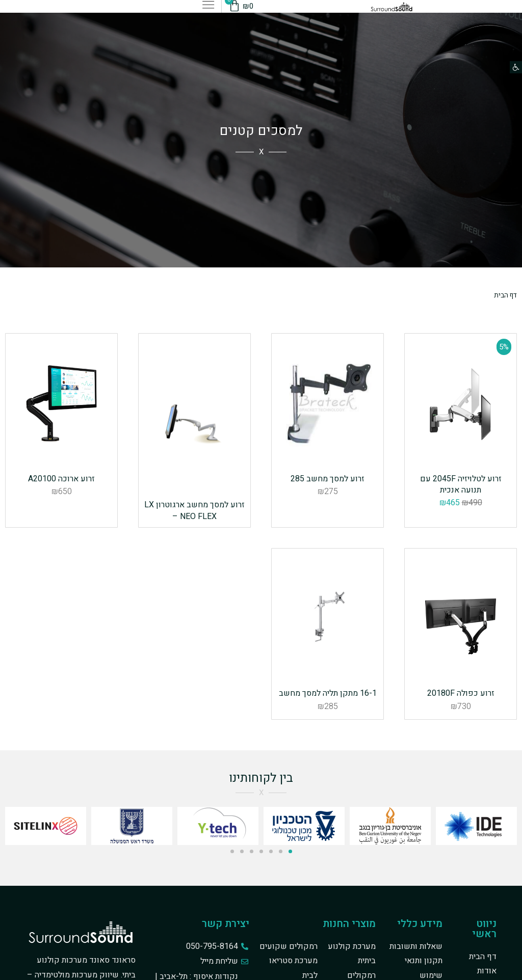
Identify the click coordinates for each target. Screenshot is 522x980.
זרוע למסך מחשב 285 (328, 505)
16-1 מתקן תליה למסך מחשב (328, 734)
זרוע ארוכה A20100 (61, 505)
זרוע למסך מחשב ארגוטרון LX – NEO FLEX (194, 510)
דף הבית (503, 295)
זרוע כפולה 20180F (461, 734)
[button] (516, 67)
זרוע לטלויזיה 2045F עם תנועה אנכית (461, 510)
